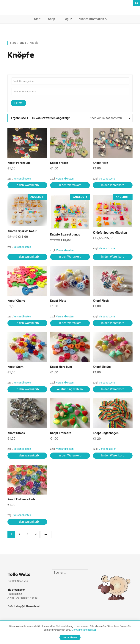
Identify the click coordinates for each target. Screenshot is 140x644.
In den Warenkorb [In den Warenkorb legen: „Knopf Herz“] (113, 185)
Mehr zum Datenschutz (84, 630)
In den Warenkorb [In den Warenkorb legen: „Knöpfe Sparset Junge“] (70, 257)
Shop (52, 19)
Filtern (18, 103)
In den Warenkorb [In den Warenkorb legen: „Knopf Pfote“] (70, 323)
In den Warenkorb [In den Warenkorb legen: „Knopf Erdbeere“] (70, 455)
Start (37, 19)
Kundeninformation (91, 19)
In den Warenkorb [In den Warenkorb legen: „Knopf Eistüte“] (113, 389)
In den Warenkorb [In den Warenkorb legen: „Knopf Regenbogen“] (113, 455)
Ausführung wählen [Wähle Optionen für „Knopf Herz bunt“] (70, 389)
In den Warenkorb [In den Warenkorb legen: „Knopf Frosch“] (70, 185)
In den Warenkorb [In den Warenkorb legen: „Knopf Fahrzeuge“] (27, 185)
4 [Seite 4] (36, 534)
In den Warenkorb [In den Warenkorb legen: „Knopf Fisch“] (113, 323)
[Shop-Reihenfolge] (110, 118)
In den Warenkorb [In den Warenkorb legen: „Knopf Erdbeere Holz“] (27, 522)
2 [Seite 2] (19, 534)
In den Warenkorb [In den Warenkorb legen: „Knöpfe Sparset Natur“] (27, 257)
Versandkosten (22, 179)
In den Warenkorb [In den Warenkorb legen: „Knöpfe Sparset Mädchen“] (113, 257)
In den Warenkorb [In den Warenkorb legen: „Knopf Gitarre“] (27, 323)
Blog (66, 19)
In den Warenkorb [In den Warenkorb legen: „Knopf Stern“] (27, 389)
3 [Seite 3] (28, 534)
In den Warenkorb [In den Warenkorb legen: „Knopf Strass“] (27, 455)
